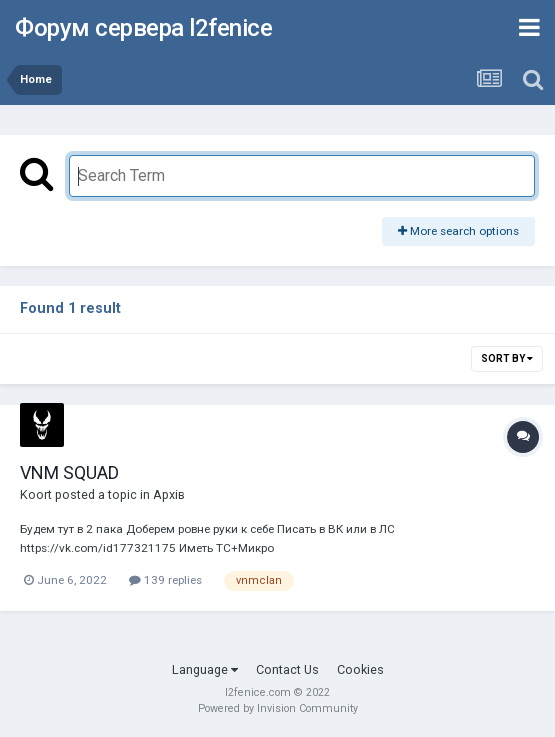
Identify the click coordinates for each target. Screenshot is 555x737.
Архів (169, 494)
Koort (36, 494)
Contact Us (287, 669)
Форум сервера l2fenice (143, 28)
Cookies (360, 669)
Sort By (507, 358)
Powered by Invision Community (278, 708)
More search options (458, 231)
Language (205, 669)
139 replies (165, 580)
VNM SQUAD (69, 472)
